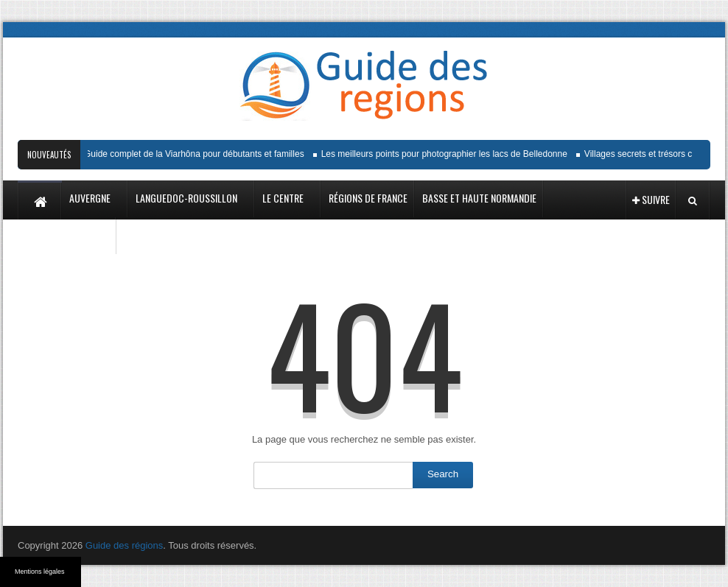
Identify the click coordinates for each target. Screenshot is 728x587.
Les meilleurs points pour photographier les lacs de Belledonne (447, 154)
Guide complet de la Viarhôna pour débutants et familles (196, 154)
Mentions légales (40, 572)
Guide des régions (125, 545)
